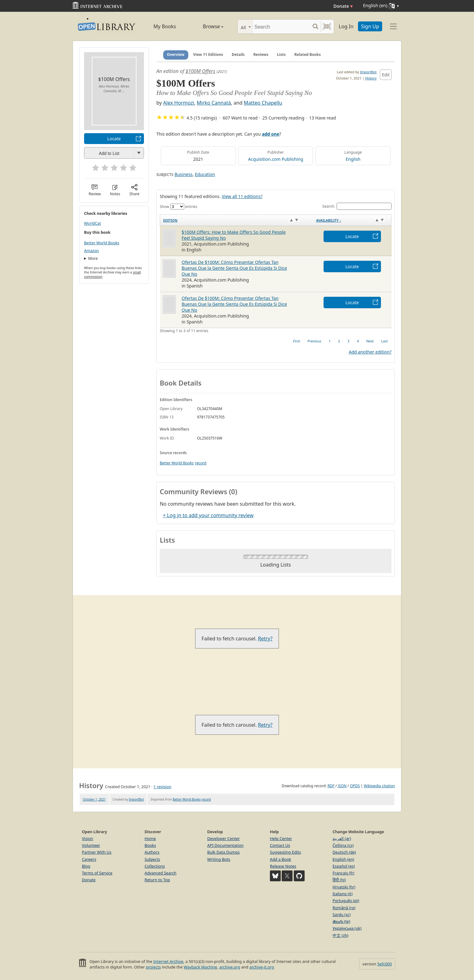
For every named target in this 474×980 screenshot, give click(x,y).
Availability (329, 220)
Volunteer (91, 845)
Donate (343, 6)
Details (238, 54)
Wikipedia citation (379, 786)
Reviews (261, 54)
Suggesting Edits (285, 852)
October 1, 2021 (94, 799)
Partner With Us (97, 852)
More (93, 258)
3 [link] (348, 341)
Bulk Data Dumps (224, 852)
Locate (114, 139)
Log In (346, 26)
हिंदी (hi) (339, 880)
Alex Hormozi (179, 103)
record (201, 463)
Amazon (92, 251)
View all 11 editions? (242, 196)
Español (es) (344, 866)
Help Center (281, 838)
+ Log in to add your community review (208, 515)
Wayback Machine (200, 967)
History (371, 78)
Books (150, 845)
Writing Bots (219, 859)
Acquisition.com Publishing (276, 159)
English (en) (343, 859)
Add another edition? (370, 352)
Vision (87, 838)
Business (184, 174)
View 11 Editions (208, 54)
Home (150, 838)
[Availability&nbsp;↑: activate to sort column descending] (352, 220)
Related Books (308, 54)
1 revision (163, 787)
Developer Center (224, 838)
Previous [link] (314, 341)
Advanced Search (161, 873)
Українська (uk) (347, 928)
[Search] (281, 27)
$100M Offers (200, 71)
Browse (206, 26)
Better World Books (102, 243)
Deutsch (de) (344, 852)
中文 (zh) (340, 935)
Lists (281, 54)
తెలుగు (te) (341, 921)
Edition (170, 220)
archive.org (230, 967)
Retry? (265, 639)
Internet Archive (168, 961)
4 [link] (358, 341)
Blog (86, 866)
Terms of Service (97, 873)
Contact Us (280, 845)
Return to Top (157, 880)
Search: (357, 206)
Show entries (179, 207)
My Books (165, 26)
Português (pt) (346, 901)
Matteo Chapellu (263, 103)
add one (271, 134)
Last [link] (385, 341)
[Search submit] (315, 27)
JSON (342, 786)
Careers (89, 859)
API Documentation (225, 845)
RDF (331, 786)
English (353, 159)
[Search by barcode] (327, 27)
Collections (155, 866)
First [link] (297, 341)
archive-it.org (262, 967)
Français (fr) (343, 873)
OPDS (355, 786)
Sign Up (370, 26)
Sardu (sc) (342, 915)
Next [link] (370, 341)
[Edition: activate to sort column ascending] (237, 220)
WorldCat (92, 223)
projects (153, 967)
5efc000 (385, 964)
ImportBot (368, 72)
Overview (176, 54)
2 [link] (339, 341)
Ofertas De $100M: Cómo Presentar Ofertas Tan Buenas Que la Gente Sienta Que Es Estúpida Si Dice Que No (235, 268)
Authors (152, 852)
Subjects (152, 859)
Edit (386, 75)
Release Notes (283, 866)
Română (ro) (344, 908)
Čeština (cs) (343, 845)
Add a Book (280, 859)
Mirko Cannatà (214, 103)
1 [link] (329, 341)
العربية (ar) (342, 838)
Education (205, 174)
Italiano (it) (343, 894)
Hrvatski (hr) (344, 887)
